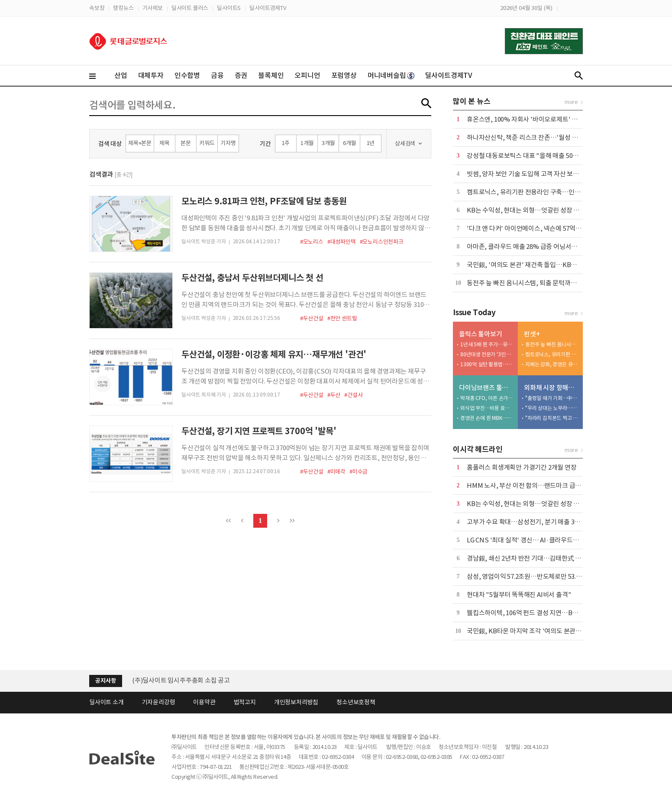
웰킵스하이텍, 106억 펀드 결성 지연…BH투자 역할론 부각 (544, 613)
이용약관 (204, 702)
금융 (217, 75)
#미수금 (359, 472)
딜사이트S (229, 8)
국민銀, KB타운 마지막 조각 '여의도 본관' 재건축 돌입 (538, 631)
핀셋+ (532, 334)
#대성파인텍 (342, 242)
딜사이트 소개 (107, 702)
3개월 (328, 143)
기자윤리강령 (159, 702)
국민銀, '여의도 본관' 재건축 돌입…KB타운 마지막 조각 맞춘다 (551, 265)
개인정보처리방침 (296, 702)
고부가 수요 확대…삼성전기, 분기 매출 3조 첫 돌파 (534, 522)
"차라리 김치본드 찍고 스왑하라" (552, 418)
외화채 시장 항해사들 (551, 388)
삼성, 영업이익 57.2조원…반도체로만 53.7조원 (529, 576)
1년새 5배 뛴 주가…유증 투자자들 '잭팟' (487, 344)
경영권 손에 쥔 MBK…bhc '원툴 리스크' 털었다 (487, 418)
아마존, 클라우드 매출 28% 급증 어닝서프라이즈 (531, 247)
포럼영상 (344, 75)
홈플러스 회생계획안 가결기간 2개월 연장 (522, 467)
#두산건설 (312, 318)
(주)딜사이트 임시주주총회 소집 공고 (181, 680)
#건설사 (353, 395)
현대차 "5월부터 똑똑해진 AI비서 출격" (519, 595)
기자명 (228, 143)
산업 (121, 75)
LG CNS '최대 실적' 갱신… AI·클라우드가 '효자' (531, 540)
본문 (186, 143)
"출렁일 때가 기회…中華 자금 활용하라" (552, 398)
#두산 (334, 395)
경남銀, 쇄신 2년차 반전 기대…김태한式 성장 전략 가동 (540, 558)
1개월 (307, 143)
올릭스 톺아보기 (480, 334)
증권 (241, 75)
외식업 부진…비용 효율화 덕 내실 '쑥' (487, 408)
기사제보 (153, 8)
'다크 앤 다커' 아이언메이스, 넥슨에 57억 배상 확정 (534, 228)
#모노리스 (312, 242)
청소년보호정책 (356, 702)
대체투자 (151, 75)
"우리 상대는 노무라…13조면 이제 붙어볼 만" (552, 408)
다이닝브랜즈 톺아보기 (486, 388)
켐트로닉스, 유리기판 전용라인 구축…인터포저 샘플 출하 (543, 192)
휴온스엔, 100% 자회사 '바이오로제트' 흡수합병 (531, 119)
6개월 (349, 143)
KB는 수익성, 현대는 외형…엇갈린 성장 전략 (526, 210)
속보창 (97, 8)
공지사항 (105, 681)
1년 (371, 143)
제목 (165, 143)
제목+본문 (140, 143)
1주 (286, 143)
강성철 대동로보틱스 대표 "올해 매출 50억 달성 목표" (538, 156)
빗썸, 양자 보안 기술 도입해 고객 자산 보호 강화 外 (533, 174)
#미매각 (336, 472)
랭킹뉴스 (123, 8)
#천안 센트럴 (342, 318)
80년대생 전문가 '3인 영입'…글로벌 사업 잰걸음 (487, 354)
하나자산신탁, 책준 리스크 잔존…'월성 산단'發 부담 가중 (543, 137)
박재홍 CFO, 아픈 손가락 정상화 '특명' (487, 398)
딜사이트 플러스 (190, 8)
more (571, 102)
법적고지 (245, 702)
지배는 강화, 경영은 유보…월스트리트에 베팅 (552, 364)
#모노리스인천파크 (382, 242)
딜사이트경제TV (268, 8)
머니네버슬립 (391, 75)
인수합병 (187, 75)
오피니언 (307, 75)
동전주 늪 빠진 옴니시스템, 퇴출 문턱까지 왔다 (528, 283)
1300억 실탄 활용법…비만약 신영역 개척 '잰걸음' (487, 364)
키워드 (207, 143)
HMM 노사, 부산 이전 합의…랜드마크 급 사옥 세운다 (537, 485)
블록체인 (271, 75)
